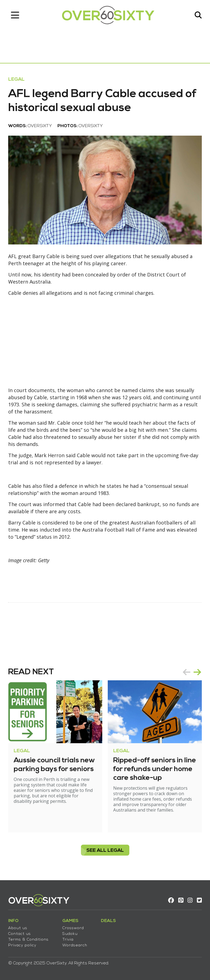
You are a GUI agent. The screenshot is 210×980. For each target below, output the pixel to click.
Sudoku (70, 934)
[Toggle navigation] (15, 15)
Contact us (20, 934)
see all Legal (105, 851)
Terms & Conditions (28, 940)
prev (186, 672)
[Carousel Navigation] (192, 672)
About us (18, 928)
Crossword (73, 928)
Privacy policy (22, 945)
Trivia (68, 940)
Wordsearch (75, 945)
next (197, 672)
